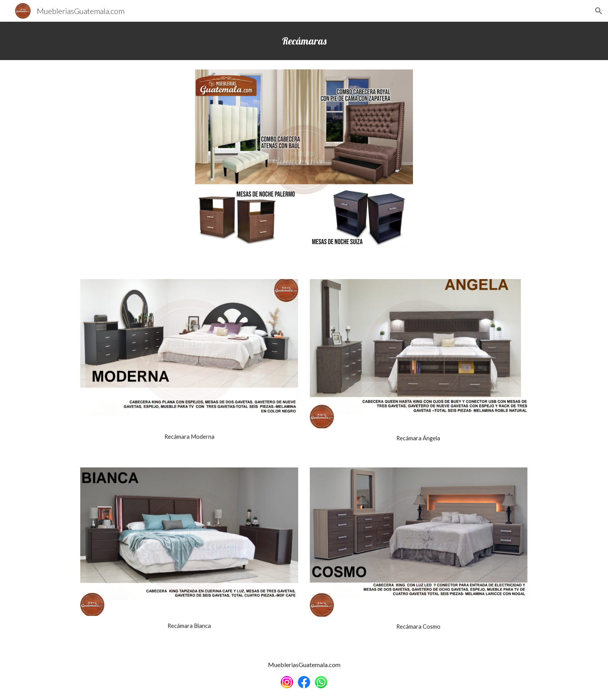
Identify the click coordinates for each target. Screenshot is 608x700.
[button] (599, 11)
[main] (304, 41)
